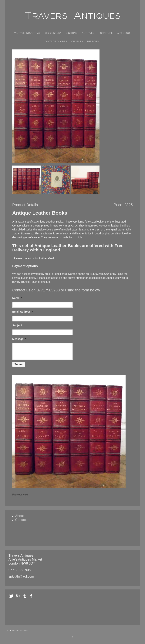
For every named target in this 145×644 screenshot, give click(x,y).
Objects (77, 41)
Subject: (18, 325)
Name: (17, 298)
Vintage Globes (56, 41)
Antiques (88, 33)
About (19, 519)
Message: (19, 339)
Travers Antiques (20, 633)
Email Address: (23, 312)
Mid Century (53, 33)
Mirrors (93, 41)
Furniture (106, 33)
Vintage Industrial (27, 33)
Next (25, 497)
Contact (21, 523)
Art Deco (123, 33)
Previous (17, 497)
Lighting (72, 33)
